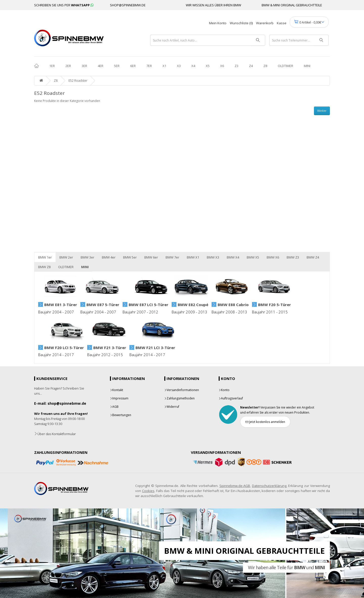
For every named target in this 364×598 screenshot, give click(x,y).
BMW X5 (253, 257)
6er (133, 66)
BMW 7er (172, 257)
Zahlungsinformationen (61, 452)
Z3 (236, 66)
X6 (222, 66)
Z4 (251, 66)
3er (84, 66)
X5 (208, 66)
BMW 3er (87, 257)
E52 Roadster (78, 81)
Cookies (148, 491)
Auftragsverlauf (231, 398)
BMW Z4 (313, 257)
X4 (193, 66)
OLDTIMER (286, 66)
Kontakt (117, 390)
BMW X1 (193, 257)
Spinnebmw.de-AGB (235, 486)
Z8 (265, 66)
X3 (179, 66)
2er (68, 66)
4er (101, 66)
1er (52, 66)
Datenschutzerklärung (269, 486)
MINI (307, 66)
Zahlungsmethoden (179, 398)
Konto (224, 390)
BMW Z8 (44, 267)
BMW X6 (273, 257)
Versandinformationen (182, 390)
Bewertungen (121, 415)
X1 (164, 66)
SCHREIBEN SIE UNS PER (64, 5)
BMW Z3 (293, 257)
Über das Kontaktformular (55, 434)
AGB (114, 407)
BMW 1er (45, 257)
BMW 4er (109, 257)
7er (149, 66)
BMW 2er (66, 257)
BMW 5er (130, 257)
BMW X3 (213, 257)
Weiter (322, 111)
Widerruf (172, 407)
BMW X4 (233, 257)
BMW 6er (151, 257)
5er (117, 66)
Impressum (119, 398)
